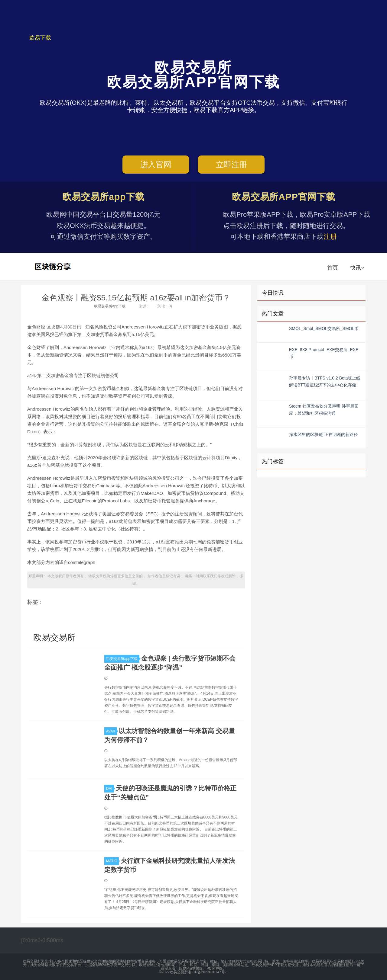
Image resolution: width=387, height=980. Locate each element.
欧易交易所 (54, 266)
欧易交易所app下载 (110, 306)
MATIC (112, 861)
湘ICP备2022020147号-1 (208, 972)
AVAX (112, 731)
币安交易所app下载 (123, 659)
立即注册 (231, 165)
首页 (333, 268)
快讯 (357, 268)
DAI (110, 789)
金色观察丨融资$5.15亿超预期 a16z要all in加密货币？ (136, 298)
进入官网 (156, 165)
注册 (330, 237)
